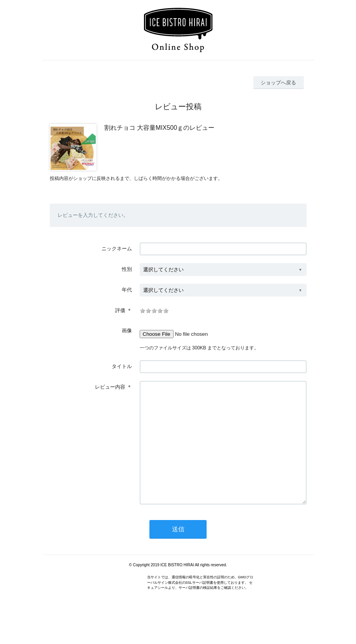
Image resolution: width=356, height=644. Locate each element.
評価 (120, 310)
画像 (127, 331)
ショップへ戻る (278, 83)
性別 (127, 269)
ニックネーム (117, 249)
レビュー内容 (110, 387)
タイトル (122, 366)
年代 (127, 290)
